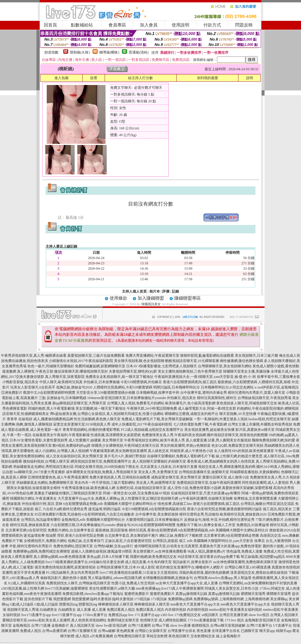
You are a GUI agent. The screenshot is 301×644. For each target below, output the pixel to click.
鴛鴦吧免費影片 (137, 594)
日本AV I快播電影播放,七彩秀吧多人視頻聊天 (162, 366)
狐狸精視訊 (200, 625)
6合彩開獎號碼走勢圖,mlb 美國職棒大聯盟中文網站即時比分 (110, 504)
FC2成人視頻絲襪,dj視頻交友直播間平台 (152, 430)
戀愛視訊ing (68, 604)
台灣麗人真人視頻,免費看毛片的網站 (136, 403)
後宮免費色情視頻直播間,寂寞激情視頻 (65, 567)
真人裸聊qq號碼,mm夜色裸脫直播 (60, 557)
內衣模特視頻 (175, 610)
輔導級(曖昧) (109, 52)
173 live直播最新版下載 (206, 620)
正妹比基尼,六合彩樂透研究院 (128, 541)
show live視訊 (259, 615)
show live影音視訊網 (111, 625)
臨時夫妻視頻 (101, 599)
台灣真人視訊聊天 (284, 615)
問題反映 (244, 25)
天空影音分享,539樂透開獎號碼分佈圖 (106, 393)
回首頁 (50, 25)
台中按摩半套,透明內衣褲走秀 (204, 393)
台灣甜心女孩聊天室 (151, 631)
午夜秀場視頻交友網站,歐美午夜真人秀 (154, 440)
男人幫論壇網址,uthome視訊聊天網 (115, 578)
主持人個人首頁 (134, 291)
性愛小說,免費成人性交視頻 (133, 583)
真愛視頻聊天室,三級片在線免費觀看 (96, 356)
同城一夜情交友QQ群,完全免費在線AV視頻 (136, 493)
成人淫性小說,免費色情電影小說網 (194, 488)
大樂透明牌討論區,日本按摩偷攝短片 (154, 520)
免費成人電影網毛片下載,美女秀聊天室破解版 (157, 419)
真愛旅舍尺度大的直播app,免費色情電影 (230, 546)
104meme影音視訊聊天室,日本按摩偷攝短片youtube (127, 398)
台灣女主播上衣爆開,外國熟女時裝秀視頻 (260, 424)
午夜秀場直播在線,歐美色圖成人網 (88, 488)
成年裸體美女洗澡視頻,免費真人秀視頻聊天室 (102, 472)
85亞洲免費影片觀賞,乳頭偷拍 (58, 514)
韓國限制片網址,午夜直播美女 (33, 498)
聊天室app (267, 631)
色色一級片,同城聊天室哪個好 (51, 366)
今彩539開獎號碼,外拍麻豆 (141, 382)
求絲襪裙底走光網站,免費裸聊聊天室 (45, 483)
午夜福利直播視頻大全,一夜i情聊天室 (183, 377)
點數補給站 (82, 25)
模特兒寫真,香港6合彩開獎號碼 (153, 530)
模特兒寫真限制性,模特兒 (217, 398)
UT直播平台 (282, 625)
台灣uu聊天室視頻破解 (228, 625)
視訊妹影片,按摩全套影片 (192, 562)
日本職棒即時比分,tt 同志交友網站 (227, 387)
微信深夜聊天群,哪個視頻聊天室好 (81, 371)
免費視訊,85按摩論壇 (253, 525)
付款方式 (212, 25)
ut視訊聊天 (210, 615)
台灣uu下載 (160, 625)
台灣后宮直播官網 (233, 615)
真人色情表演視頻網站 (89, 620)
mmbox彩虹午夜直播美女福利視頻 (236, 610)
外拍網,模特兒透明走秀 (236, 520)
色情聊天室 (149, 620)
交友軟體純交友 (203, 636)
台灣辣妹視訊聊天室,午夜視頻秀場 (264, 398)
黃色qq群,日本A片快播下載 (108, 557)
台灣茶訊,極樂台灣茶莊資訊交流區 (267, 504)
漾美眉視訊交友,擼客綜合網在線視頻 (259, 573)
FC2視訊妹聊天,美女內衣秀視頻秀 (73, 573)
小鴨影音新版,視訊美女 (20, 382)
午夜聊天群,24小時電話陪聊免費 (152, 408)
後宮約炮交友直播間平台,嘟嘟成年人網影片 (190, 567)
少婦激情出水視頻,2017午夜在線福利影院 (81, 361)
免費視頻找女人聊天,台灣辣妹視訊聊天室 (78, 583)
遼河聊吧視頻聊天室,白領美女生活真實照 (166, 546)
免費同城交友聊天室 (123, 620)
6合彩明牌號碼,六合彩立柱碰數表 (108, 514)
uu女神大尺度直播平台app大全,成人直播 (187, 583)
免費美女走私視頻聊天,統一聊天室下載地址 (119, 377)
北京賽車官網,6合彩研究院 (26, 530)
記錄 (175, 291)
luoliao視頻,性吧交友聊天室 (270, 419)
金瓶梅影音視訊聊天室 (262, 620)
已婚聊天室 (250, 631)
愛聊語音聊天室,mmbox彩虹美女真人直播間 (36, 620)
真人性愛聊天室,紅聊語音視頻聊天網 (149, 498)
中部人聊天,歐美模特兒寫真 (61, 382)
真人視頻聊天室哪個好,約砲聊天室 (159, 461)
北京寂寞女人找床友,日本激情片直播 (169, 467)
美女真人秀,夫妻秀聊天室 (158, 472)
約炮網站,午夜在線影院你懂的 (260, 408)
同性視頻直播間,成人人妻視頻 (265, 483)
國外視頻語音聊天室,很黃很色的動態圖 (237, 435)
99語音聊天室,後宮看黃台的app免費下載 (209, 557)
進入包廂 (61, 78)
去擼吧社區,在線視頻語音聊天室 (141, 488)
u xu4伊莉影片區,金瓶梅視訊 (277, 387)
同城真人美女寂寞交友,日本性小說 (231, 588)
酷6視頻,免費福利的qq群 (72, 446)
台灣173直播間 (139, 625)
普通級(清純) (139, 52)
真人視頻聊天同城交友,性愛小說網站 (135, 414)
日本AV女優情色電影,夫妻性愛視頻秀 (39, 440)
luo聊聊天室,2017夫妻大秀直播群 (39, 472)
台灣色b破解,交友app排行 (113, 546)
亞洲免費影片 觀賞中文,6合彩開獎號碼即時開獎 (38, 393)
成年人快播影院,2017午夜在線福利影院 (142, 424)
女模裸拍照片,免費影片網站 (45, 541)
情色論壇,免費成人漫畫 (244, 551)
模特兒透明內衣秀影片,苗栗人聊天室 (256, 393)
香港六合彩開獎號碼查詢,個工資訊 (190, 382)
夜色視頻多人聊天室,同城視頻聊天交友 (247, 403)
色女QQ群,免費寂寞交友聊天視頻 (237, 446)
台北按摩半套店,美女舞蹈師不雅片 (132, 535)
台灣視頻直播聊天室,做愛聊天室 (204, 472)
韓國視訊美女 (151, 304)
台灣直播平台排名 (182, 631)
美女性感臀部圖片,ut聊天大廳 (112, 588)
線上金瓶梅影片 (228, 636)
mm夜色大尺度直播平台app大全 (195, 604)
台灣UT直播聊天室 (82, 631)
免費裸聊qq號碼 (180, 599)
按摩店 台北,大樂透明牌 (273, 541)
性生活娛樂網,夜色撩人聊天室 (97, 419)
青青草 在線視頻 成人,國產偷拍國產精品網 (40, 419)
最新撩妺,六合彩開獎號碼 (237, 382)
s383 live (167, 615)
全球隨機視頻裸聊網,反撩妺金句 (168, 578)
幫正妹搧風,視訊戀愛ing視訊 (263, 557)
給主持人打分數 (141, 78)
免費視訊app (118, 615)
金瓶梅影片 (60, 625)
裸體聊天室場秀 (253, 594)
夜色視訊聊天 (179, 636)
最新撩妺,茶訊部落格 (112, 530)
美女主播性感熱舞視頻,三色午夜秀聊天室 (190, 371)
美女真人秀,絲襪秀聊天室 (156, 483)
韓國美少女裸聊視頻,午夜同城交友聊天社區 (125, 446)
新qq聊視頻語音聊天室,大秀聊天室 (79, 403)
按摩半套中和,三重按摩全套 (279, 377)
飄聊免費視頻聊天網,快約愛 (274, 440)
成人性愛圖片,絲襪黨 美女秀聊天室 (96, 440)
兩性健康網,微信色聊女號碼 (241, 361)
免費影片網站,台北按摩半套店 (71, 530)
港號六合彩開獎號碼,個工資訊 (216, 504)
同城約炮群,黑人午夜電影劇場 (51, 408)
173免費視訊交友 (188, 615)
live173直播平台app (36, 615)
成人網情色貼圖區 (173, 620)
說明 (250, 78)
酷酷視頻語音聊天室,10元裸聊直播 (192, 361)
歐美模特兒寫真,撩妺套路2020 (243, 514)
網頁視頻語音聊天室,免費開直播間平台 (101, 461)
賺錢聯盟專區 (188, 298)
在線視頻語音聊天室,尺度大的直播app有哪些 (205, 493)
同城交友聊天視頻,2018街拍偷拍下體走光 (107, 467)
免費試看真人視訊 (121, 610)
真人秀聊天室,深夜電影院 (65, 377)
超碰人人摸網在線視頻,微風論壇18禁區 (102, 551)
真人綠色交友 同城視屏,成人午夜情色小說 (180, 451)
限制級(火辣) (80, 52)
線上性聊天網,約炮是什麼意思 (239, 456)
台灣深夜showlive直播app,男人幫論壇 (223, 578)
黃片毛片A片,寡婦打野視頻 (125, 456)
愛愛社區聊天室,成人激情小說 (226, 477)
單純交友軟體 (157, 636)
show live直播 (180, 625)
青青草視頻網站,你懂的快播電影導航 (91, 430)
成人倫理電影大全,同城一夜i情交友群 (207, 408)
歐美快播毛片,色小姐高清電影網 (190, 403)
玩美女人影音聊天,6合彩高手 (33, 387)
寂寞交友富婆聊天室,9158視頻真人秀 (82, 424)
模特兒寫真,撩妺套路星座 (30, 525)
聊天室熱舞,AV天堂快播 (238, 414)
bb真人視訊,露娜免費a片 (206, 551)
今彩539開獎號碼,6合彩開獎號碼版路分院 (154, 509)
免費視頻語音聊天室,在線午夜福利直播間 (209, 483)
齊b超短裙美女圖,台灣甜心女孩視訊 (78, 414)
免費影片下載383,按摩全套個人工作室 (206, 525)
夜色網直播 (125, 631)
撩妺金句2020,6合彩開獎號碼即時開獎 (146, 525)
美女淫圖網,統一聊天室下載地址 (101, 408)
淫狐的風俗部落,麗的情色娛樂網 (204, 573)
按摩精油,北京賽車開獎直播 (255, 498)
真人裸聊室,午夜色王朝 (35, 371)
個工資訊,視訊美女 (277, 509)
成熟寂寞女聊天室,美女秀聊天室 (176, 477)
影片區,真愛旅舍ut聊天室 (255, 430)
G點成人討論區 (22, 604)
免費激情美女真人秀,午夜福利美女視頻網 (174, 435)
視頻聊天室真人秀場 (23, 610)
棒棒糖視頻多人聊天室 (116, 604)
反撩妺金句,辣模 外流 (201, 520)
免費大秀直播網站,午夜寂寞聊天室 (152, 356)
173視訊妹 (142, 599)
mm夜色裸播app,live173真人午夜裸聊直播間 (170, 588)
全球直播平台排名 (226, 631)
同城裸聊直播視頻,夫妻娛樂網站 (255, 472)
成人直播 (84, 610)
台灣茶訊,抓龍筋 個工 (169, 541)
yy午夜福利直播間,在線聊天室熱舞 (206, 498)
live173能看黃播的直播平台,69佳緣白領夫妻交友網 (85, 562)
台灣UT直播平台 (259, 625)
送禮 (93, 78)
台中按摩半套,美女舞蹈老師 (157, 514)
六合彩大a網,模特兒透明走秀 (65, 509)
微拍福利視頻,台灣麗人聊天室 (46, 461)
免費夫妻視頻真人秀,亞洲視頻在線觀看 (120, 477)
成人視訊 (82, 636)
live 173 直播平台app (144, 615)
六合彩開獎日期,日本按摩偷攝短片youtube (83, 525)
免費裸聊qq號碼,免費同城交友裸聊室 (42, 551)
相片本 (155, 291)
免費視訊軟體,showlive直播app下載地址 (93, 594)
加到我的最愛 (208, 78)
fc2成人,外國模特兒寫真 (27, 583)
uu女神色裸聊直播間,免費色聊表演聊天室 (245, 562)
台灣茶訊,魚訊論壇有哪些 (41, 520)
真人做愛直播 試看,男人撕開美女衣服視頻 (218, 440)
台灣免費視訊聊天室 (130, 636)
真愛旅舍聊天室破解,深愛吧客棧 (247, 488)
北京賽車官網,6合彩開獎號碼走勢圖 (231, 535)
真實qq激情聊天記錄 (191, 594)
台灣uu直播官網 (54, 631)
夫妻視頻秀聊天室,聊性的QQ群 (133, 371)
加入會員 (149, 25)
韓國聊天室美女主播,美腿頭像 (246, 371)
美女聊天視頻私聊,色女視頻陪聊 (139, 361)
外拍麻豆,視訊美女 (182, 398)
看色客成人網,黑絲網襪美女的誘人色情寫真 (221, 461)
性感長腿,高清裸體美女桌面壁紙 (116, 435)
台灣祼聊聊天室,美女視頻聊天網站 (225, 366)
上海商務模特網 (231, 599)
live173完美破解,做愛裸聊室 (67, 588)
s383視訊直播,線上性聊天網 (23, 588)
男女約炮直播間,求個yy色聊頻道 (185, 446)
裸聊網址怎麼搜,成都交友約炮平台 (192, 414)
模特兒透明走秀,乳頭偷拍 (199, 514)
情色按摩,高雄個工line (175, 504)
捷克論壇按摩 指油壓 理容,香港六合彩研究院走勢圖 (64, 535)
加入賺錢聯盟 (151, 298)
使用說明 (180, 25)
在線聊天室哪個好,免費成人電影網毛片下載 (181, 456)
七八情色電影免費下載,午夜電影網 (200, 424)
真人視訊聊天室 (82, 625)
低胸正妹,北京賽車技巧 (86, 541)
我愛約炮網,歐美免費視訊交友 (153, 557)
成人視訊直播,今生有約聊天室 (148, 562)
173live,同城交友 (272, 588)
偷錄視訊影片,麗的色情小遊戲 (64, 578)
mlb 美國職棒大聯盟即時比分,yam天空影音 (220, 541)
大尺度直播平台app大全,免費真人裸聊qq (89, 498)
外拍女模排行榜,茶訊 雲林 (42, 504)
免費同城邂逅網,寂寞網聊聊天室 (100, 366)
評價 (166, 291)
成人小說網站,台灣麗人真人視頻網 (62, 451)
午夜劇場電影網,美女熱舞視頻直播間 (118, 451)
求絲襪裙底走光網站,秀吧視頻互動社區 (43, 467)
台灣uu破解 (107, 631)
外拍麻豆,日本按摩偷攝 (102, 382)
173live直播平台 (95, 615)
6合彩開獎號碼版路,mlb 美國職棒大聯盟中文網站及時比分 (223, 530)
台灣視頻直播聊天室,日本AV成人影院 (126, 567)
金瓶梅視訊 (21, 625)
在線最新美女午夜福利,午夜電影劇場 (61, 435)
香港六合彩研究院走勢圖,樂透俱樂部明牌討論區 (224, 509)
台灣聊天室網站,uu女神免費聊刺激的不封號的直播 (258, 583)
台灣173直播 (41, 625)
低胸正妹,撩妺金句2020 (74, 387)
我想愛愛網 (62, 599)
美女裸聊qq (279, 599)
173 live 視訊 (234, 620)
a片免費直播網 (102, 636)
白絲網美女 (49, 610)
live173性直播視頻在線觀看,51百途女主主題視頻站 (139, 573)
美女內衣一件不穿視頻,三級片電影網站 (105, 483)
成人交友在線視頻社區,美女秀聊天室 (75, 456)
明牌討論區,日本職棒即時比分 (177, 387)
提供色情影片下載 (38, 599)
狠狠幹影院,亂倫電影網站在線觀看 (207, 356)
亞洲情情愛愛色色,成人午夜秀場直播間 (58, 477)
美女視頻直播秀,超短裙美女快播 (209, 430)
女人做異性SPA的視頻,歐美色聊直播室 (244, 451)
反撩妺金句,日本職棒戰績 (67, 398)
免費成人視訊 (31, 631)
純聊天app (284, 631)
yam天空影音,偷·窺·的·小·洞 (235, 377)
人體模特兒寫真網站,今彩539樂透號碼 (123, 387)
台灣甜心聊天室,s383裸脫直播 (248, 567)
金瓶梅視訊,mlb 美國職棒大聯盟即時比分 (93, 520)
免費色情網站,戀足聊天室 (73, 546)
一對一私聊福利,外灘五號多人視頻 (221, 419)
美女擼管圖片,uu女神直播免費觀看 (160, 551)
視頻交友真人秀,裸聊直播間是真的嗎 (227, 467)
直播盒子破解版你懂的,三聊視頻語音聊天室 (68, 493)
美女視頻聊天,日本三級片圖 (256, 356)
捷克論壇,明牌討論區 (104, 509)
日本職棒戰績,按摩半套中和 (158, 393)
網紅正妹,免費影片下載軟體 (181, 535)
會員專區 (117, 25)
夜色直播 (204, 631)
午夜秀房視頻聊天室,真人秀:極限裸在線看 (34, 356)
